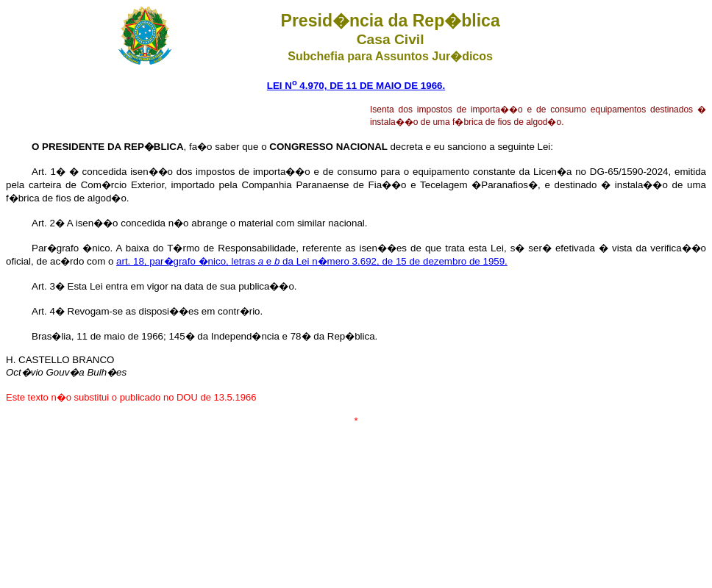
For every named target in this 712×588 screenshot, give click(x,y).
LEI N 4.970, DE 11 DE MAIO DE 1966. (356, 86)
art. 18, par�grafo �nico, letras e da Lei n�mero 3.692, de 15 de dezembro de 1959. (312, 261)
